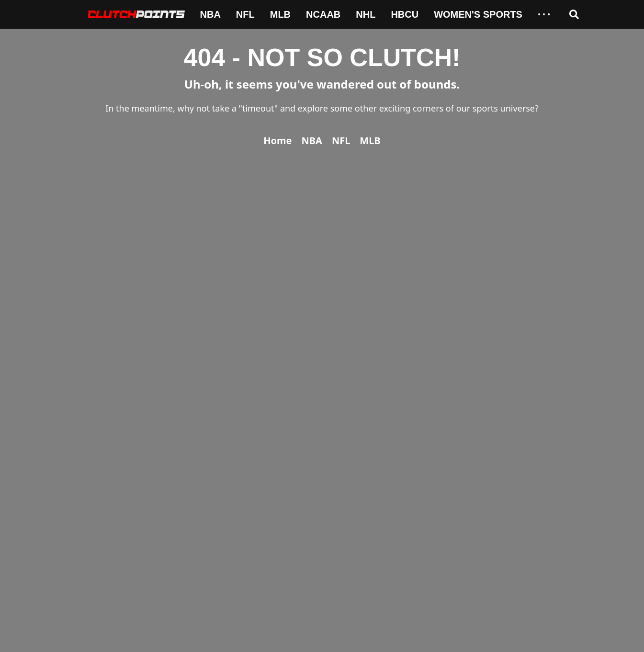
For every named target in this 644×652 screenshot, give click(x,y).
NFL (245, 14)
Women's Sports (478, 14)
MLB (280, 14)
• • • (544, 14)
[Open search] (574, 14)
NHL (366, 14)
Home (277, 141)
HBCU (405, 14)
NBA (210, 14)
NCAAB (323, 14)
